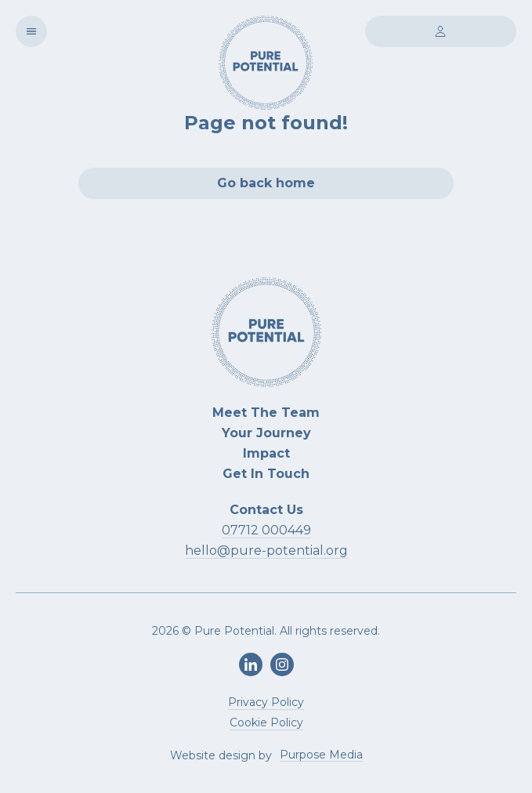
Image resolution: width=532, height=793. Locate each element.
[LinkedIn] (251, 664)
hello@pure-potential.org (266, 550)
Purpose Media (321, 755)
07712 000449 (266, 530)
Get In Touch (266, 474)
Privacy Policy (266, 702)
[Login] (441, 31)
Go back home (266, 183)
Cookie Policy (266, 722)
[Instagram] (282, 664)
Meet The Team (266, 413)
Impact (266, 453)
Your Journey (266, 433)
